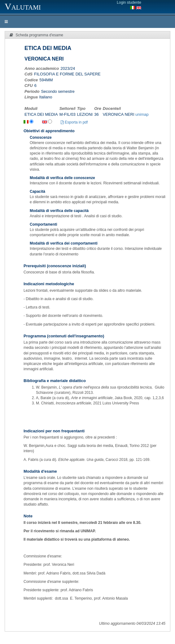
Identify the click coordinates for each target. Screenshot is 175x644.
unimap (142, 114)
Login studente (129, 2)
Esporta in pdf (74, 122)
